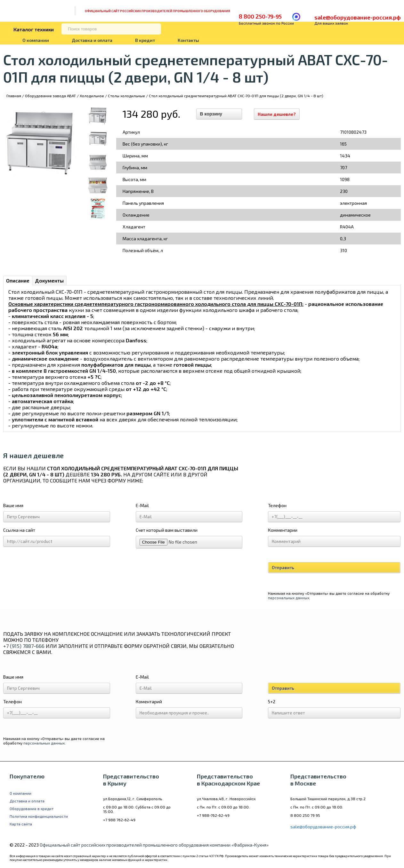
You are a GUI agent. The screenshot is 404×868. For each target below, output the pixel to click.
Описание (18, 280)
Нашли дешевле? (277, 114)
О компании (36, 40)
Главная (14, 96)
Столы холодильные (126, 96)
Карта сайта (21, 824)
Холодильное (92, 96)
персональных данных (289, 598)
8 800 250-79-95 (260, 16)
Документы (49, 280)
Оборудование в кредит (32, 808)
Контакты (188, 40)
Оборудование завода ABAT (50, 96)
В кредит (145, 40)
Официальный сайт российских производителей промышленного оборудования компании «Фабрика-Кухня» (154, 845)
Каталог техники (34, 29)
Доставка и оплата (92, 40)
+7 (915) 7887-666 (24, 646)
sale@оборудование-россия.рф (358, 17)
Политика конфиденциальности (39, 816)
